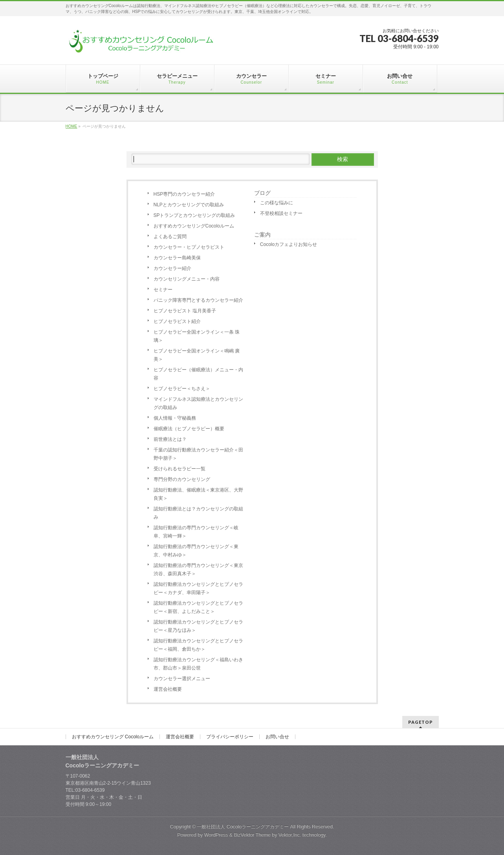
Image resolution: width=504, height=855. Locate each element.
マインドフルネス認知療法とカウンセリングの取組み (198, 403)
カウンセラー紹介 (172, 268)
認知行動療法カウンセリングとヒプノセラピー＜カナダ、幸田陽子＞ (198, 588)
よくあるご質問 (170, 237)
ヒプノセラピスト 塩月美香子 (185, 311)
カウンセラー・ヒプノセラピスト (189, 247)
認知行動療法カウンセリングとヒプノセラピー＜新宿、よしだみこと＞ (198, 607)
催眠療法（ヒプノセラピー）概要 (189, 429)
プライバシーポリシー (230, 737)
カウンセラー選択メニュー (182, 679)
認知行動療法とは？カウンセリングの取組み (198, 513)
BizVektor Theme (252, 835)
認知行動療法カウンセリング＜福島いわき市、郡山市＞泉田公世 (198, 664)
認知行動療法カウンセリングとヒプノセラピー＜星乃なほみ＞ (198, 626)
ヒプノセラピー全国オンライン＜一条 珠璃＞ (197, 336)
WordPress (216, 835)
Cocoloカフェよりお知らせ (289, 244)
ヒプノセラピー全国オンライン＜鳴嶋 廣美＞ (197, 355)
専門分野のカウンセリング (182, 479)
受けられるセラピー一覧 (180, 469)
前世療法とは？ (170, 439)
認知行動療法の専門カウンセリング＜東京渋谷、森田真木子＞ (198, 570)
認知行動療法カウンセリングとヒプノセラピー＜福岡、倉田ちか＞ (198, 645)
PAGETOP (421, 722)
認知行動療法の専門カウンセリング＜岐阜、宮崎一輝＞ (196, 532)
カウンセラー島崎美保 (177, 258)
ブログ (262, 193)
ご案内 (262, 235)
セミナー (163, 290)
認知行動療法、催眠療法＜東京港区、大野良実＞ (198, 494)
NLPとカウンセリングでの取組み (189, 205)
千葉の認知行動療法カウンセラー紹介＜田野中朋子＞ (198, 454)
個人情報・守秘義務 (175, 418)
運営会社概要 (168, 689)
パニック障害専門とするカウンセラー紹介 (198, 300)
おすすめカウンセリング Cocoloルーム (113, 737)
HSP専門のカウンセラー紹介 (184, 194)
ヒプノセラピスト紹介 (177, 321)
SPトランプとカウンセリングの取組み (194, 215)
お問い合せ (277, 737)
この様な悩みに (277, 203)
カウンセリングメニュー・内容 (187, 279)
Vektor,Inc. (290, 835)
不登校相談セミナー (281, 213)
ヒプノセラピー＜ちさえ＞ (182, 389)
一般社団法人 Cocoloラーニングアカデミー (243, 827)
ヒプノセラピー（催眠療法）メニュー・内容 (198, 374)
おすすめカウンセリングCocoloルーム (194, 226)
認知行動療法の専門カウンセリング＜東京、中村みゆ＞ (196, 551)
